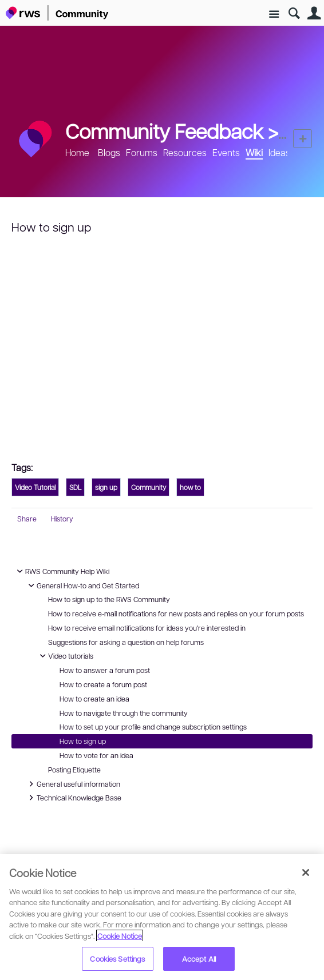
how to (190, 487)
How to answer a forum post (105, 670)
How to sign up (83, 741)
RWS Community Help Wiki (62, 571)
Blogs (109, 152)
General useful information (73, 784)
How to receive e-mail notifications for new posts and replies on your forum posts (176, 614)
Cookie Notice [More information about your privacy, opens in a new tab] (120, 936)
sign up (106, 487)
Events (226, 152)
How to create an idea (94, 699)
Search (294, 13)
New (303, 139)
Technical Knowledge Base (73, 798)
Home (77, 152)
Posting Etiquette (74, 770)
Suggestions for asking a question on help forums (126, 642)
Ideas (279, 152)
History (62, 519)
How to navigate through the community (124, 713)
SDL (75, 487)
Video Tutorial (35, 487)
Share (27, 519)
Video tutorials (65, 656)
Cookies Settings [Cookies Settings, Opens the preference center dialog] (117, 959)
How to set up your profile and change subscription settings (153, 727)
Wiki (254, 152)
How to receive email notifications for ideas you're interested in (147, 628)
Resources (185, 152)
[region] (162, 917)
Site (274, 15)
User (314, 13)
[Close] (306, 873)
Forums (142, 152)
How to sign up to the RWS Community (109, 599)
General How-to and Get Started (82, 585)
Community (149, 487)
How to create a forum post (103, 684)
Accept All (199, 959)
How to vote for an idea (96, 755)
